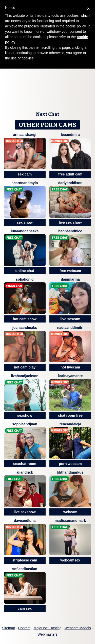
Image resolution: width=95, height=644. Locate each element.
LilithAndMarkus (70, 472)
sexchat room (25, 464)
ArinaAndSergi (25, 135)
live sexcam (70, 319)
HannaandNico (70, 231)
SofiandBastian (25, 569)
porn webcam (70, 464)
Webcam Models (78, 628)
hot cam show (25, 319)
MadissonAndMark (70, 521)
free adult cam (70, 174)
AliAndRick (25, 472)
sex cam (25, 174)
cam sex (25, 608)
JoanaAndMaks (25, 328)
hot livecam (70, 367)
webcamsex (70, 560)
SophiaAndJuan (25, 424)
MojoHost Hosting (48, 628)
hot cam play (25, 367)
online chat (25, 271)
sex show (25, 222)
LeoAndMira (70, 135)
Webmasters (47, 634)
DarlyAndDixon (70, 183)
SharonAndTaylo (25, 183)
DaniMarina (70, 279)
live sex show (70, 222)
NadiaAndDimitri (70, 328)
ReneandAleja (70, 424)
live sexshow (25, 512)
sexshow (25, 415)
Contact (24, 628)
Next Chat (48, 114)
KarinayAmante (70, 376)
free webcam (70, 271)
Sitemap (8, 628)
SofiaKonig (25, 279)
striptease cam (25, 560)
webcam (70, 512)
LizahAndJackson (25, 376)
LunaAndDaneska (25, 231)
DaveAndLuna (25, 521)
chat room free (70, 415)
